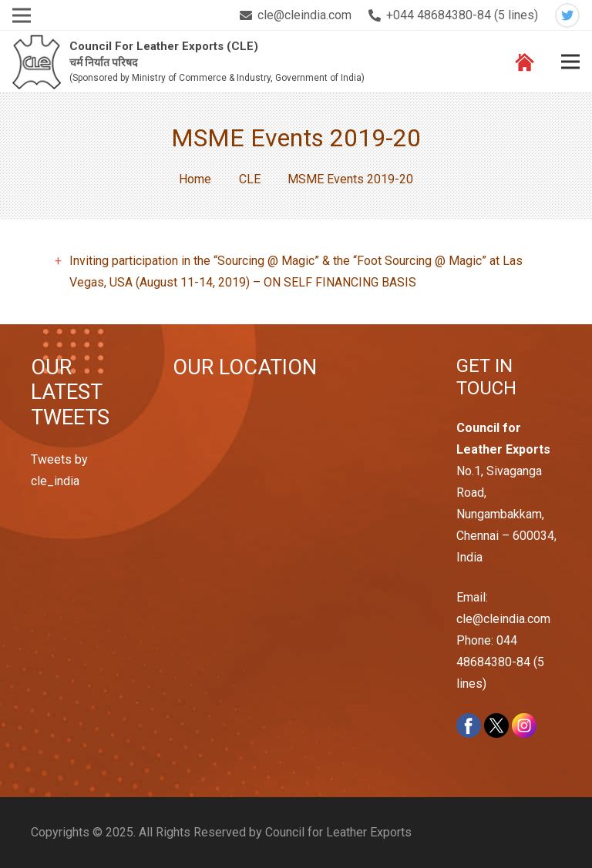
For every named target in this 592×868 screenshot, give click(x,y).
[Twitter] (567, 15)
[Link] (37, 62)
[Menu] (570, 62)
